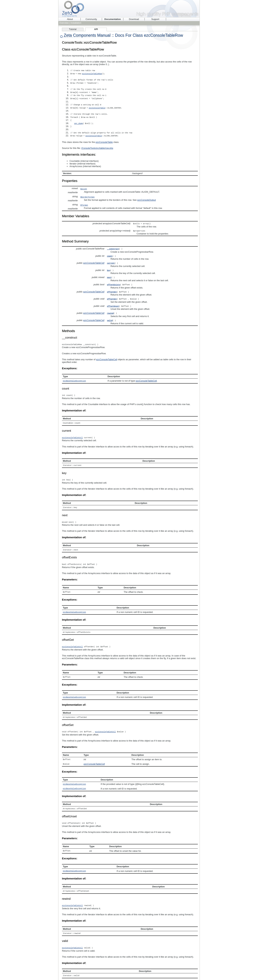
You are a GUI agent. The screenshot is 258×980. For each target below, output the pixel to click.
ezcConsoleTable (98, 106)
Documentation (113, 19)
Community (91, 19)
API (96, 29)
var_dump (79, 120)
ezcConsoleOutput (147, 196)
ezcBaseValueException (74, 375)
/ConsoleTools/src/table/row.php (97, 144)
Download (134, 19)
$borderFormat (87, 193)
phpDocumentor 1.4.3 (102, 973)
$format (84, 201)
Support (155, 19)
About (70, 19)
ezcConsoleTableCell (94, 258)
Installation (76, 23)
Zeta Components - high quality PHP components (129, 9)
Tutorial (73, 29)
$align (84, 185)
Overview (64, 23)
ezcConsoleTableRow (92, 73)
